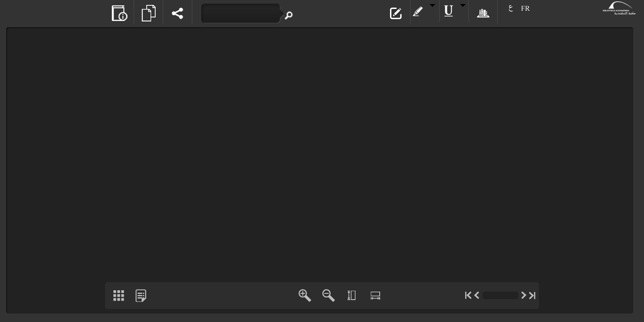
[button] (120, 12)
